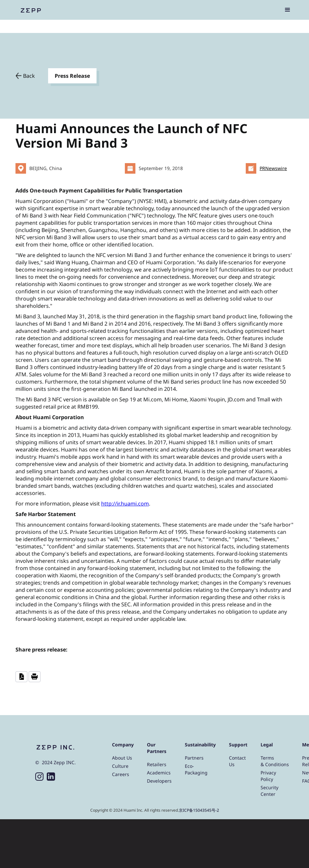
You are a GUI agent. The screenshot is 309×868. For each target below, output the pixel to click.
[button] (288, 10)
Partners (194, 758)
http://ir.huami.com (125, 504)
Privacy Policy (268, 776)
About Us (122, 758)
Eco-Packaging (196, 769)
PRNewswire (273, 168)
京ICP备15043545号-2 (199, 810)
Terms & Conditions (275, 761)
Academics (159, 773)
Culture (120, 766)
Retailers (157, 764)
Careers (121, 774)
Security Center (269, 791)
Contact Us (237, 761)
